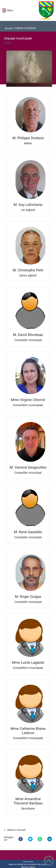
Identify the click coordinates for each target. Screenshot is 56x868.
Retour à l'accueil (16, 830)
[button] (4, 11)
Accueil (9, 28)
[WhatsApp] (40, 839)
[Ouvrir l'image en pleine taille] (30, 69)
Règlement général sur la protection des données (28, 864)
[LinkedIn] (50, 839)
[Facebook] (21, 839)
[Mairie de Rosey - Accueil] (32, 10)
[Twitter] (30, 839)
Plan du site (28, 862)
